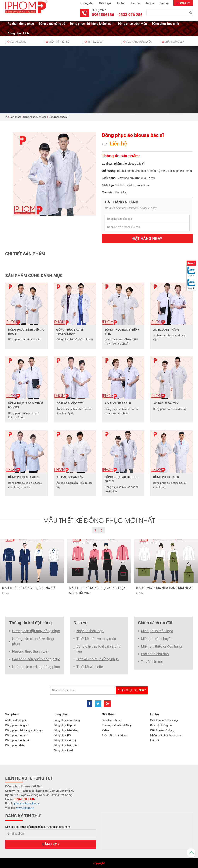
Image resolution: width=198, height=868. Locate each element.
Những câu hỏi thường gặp (166, 735)
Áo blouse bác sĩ (118, 403)
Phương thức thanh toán (31, 651)
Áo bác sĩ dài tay (166, 403)
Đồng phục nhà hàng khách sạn (91, 24)
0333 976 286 (130, 15)
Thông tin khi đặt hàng (30, 623)
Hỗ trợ (155, 714)
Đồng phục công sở (52, 24)
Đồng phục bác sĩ (58, 117)
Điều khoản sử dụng (162, 730)
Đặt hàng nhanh (122, 202)
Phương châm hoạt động (117, 725)
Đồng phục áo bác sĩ (24, 477)
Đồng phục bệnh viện (132, 24)
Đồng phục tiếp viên (65, 725)
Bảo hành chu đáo (155, 654)
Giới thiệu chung (112, 720)
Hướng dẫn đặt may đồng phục (36, 631)
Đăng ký (185, 3)
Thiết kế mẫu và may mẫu (96, 639)
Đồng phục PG (62, 735)
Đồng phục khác (19, 33)
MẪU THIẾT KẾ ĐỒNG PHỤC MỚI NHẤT (99, 520)
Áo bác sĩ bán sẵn (70, 477)
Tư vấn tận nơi (152, 662)
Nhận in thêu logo (90, 631)
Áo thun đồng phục (21, 24)
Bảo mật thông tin (161, 725)
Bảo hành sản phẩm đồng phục (36, 659)
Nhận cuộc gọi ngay (132, 690)
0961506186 (103, 15)
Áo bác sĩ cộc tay (70, 403)
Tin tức (121, 3)
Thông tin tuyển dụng (115, 735)
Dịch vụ (164, 3)
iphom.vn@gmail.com (26, 804)
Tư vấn (150, 3)
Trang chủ (87, 3)
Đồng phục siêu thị (65, 740)
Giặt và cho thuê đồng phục (97, 659)
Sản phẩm (15, 117)
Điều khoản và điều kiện (164, 720)
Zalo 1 (191, 276)
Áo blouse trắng (166, 330)
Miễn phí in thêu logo (157, 631)
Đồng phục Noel (63, 750)
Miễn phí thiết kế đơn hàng (161, 646)
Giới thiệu (105, 3)
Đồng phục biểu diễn (66, 745)
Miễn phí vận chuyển (157, 639)
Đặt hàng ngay (147, 239)
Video (105, 730)
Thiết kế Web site (90, 667)
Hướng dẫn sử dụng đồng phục (36, 667)
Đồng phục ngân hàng (67, 720)
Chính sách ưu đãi (155, 623)
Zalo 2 (191, 288)
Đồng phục (61, 714)
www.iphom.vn (25, 808)
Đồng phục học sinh (165, 24)
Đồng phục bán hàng (66, 730)
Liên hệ (136, 3)
